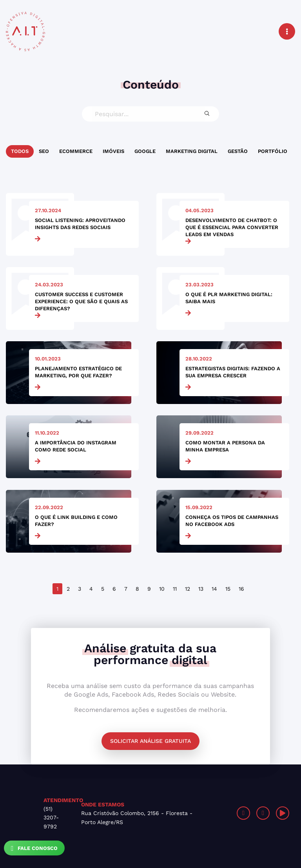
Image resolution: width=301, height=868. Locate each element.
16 (241, 589)
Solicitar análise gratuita (150, 741)
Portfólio (273, 151)
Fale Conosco (34, 848)
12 (188, 589)
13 (201, 589)
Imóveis (113, 151)
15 (228, 589)
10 (162, 589)
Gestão (238, 151)
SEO (44, 151)
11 (175, 589)
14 (214, 589)
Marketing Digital (192, 151)
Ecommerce (76, 151)
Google (145, 151)
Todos (20, 151)
